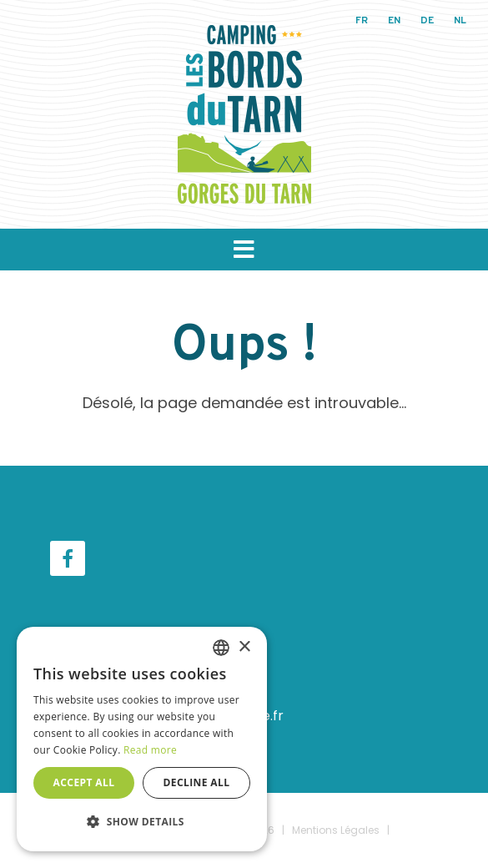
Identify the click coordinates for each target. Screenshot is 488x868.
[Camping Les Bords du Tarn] (244, 113)
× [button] (244, 647)
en (394, 21)
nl (460, 21)
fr (362, 21)
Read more (150, 750)
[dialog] (142, 739)
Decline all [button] (197, 782)
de (427, 21)
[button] (244, 250)
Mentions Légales (336, 830)
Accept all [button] (84, 782)
